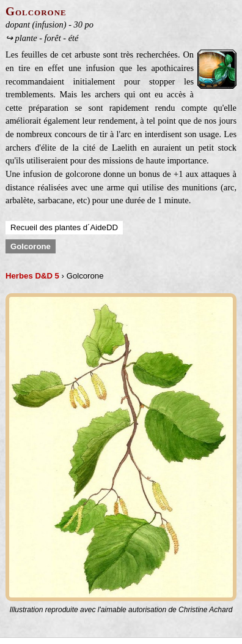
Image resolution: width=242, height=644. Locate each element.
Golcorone (31, 246)
